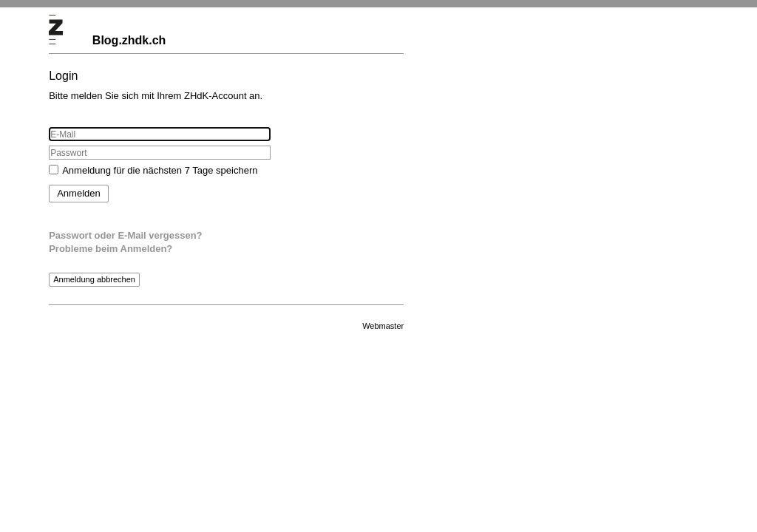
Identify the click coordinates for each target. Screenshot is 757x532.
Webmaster (383, 326)
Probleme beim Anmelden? (111, 249)
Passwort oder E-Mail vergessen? (125, 235)
